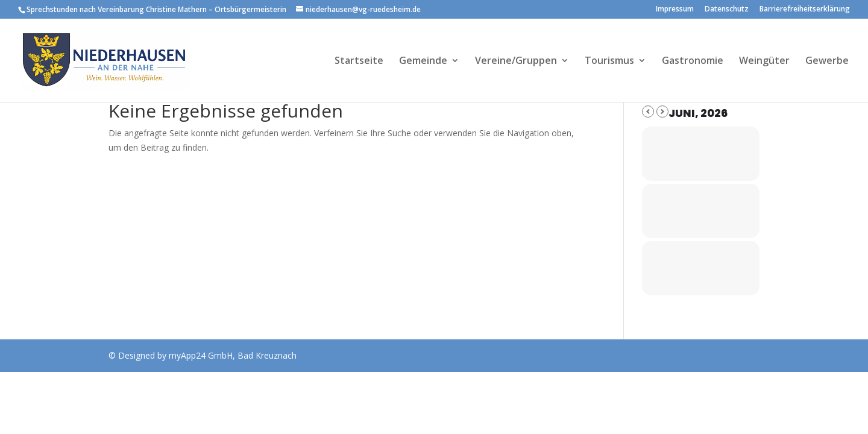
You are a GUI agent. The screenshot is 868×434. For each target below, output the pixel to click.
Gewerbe (827, 61)
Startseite (359, 61)
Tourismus (609, 61)
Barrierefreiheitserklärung (805, 10)
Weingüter (764, 61)
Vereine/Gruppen (516, 61)
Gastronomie (693, 61)
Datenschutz (727, 10)
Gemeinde (423, 61)
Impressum (675, 10)
